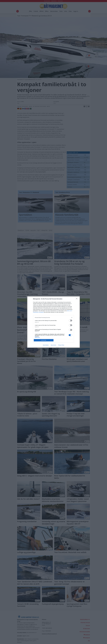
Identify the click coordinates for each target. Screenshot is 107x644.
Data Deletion (46, 345)
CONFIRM (44, 340)
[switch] (70, 321)
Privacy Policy (61, 345)
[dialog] (53, 322)
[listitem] (53, 318)
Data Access (53, 345)
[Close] (77, 299)
